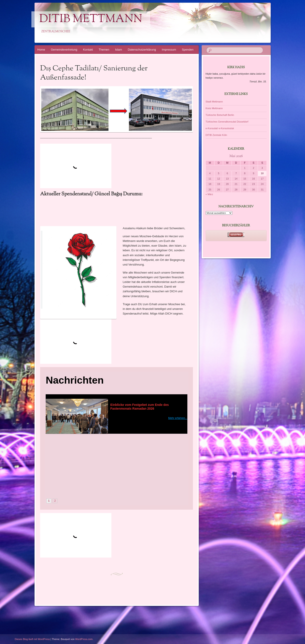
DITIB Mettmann (91, 19)
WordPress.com (84, 639)
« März (209, 194)
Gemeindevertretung (64, 50)
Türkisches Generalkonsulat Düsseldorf (227, 122)
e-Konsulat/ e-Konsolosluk (220, 128)
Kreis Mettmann (214, 108)
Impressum (169, 50)
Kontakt (88, 50)
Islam (119, 50)
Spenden (188, 50)
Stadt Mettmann (214, 102)
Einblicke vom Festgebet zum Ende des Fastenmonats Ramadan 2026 (140, 407)
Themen (104, 50)
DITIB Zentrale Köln (216, 135)
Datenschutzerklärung (142, 50)
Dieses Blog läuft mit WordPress (32, 639)
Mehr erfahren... (178, 418)
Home (41, 50)
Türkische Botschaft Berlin (220, 115)
